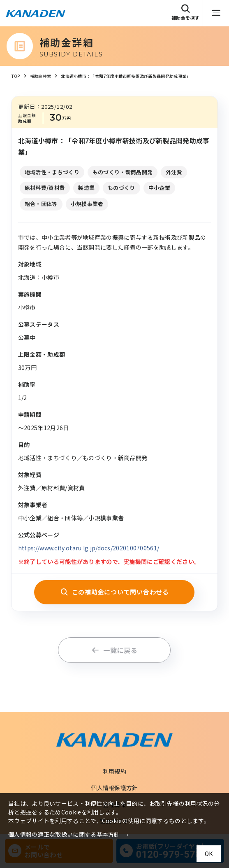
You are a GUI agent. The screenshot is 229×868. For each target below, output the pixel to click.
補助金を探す (185, 13)
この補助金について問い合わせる (114, 592)
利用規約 (114, 771)
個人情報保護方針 (114, 788)
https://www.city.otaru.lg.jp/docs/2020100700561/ (89, 548)
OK (209, 854)
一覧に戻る (114, 650)
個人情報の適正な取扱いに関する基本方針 (64, 834)
